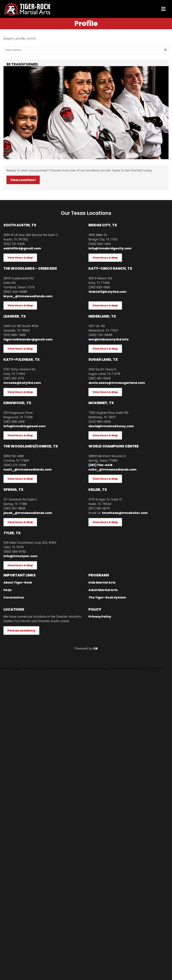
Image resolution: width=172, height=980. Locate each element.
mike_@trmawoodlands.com (113, 469)
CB (95, 648)
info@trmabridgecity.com (110, 248)
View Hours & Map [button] (20, 258)
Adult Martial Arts (103, 590)
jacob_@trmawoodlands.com (28, 513)
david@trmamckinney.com (111, 426)
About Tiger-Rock (18, 582)
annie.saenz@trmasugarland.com (117, 383)
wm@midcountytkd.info (109, 339)
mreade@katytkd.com (22, 383)
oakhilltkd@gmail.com (22, 248)
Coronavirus (14, 597)
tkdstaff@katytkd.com (107, 292)
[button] (165, 50)
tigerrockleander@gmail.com (28, 339)
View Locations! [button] (23, 180)
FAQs (8, 590)
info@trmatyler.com (20, 556)
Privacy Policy (100, 617)
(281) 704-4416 (100, 465)
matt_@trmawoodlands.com (28, 469)
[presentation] (163, 9)
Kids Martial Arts (102, 582)
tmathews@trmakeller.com (125, 513)
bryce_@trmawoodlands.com (28, 296)
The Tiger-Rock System (107, 597)
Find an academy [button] (21, 630)
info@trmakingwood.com (25, 426)
